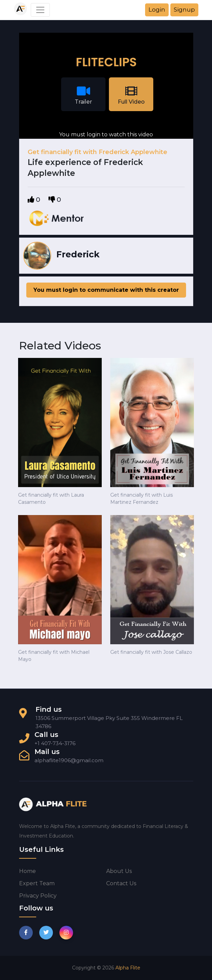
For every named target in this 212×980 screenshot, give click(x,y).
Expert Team (37, 883)
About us (119, 871)
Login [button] (157, 10)
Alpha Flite (128, 968)
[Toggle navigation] (40, 10)
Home (27, 871)
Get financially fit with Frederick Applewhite (97, 152)
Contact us (121, 883)
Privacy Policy (38, 896)
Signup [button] (184, 10)
